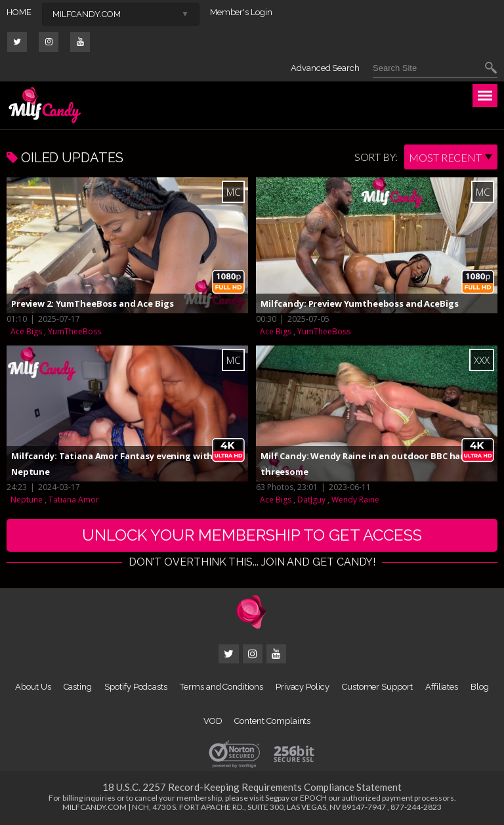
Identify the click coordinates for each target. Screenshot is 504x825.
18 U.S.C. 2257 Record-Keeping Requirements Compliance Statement (252, 787)
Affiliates (442, 687)
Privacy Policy (303, 687)
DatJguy (311, 500)
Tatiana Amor (74, 500)
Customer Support (377, 687)
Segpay (277, 798)
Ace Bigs (26, 331)
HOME (19, 12)
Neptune (27, 500)
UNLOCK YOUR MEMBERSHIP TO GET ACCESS (252, 535)
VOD (213, 721)
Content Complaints (272, 721)
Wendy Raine (355, 500)
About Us (33, 687)
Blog (480, 687)
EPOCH (313, 798)
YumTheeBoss (74, 331)
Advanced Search (325, 68)
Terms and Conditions (221, 687)
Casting (78, 687)
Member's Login (241, 12)
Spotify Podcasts (136, 687)
